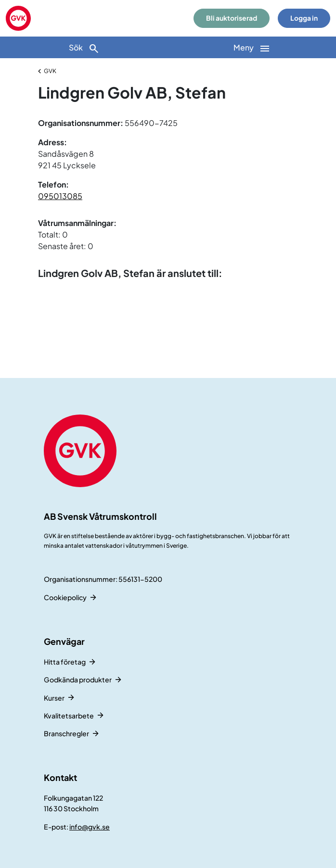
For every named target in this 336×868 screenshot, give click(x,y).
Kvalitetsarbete (69, 716)
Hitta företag (65, 662)
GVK (50, 71)
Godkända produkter (78, 679)
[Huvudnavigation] (252, 47)
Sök (84, 48)
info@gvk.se (90, 827)
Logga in (304, 18)
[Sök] (84, 47)
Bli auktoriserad (232, 18)
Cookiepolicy (65, 597)
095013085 (60, 196)
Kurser (54, 698)
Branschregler (66, 733)
